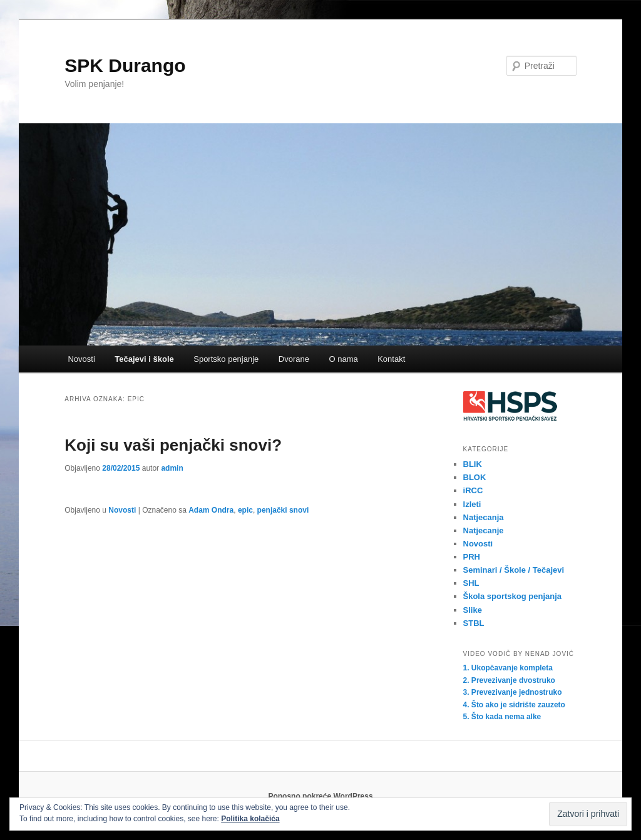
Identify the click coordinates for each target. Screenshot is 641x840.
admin (172, 468)
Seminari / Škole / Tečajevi (514, 570)
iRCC (473, 490)
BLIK (473, 464)
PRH (472, 557)
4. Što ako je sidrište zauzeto (514, 705)
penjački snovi (283, 510)
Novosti (81, 359)
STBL (474, 623)
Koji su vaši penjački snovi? (173, 445)
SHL (471, 583)
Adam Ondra (211, 510)
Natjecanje (484, 530)
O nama (343, 359)
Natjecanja (484, 517)
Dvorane (294, 359)
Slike (473, 610)
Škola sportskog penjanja (513, 596)
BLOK (475, 477)
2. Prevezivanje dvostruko (509, 680)
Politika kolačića (250, 819)
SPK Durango (125, 65)
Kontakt (391, 359)
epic (245, 510)
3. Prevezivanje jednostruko (513, 692)
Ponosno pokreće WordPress (320, 796)
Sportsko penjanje (226, 359)
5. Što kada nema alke (502, 717)
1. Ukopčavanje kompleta (508, 668)
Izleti (472, 504)
